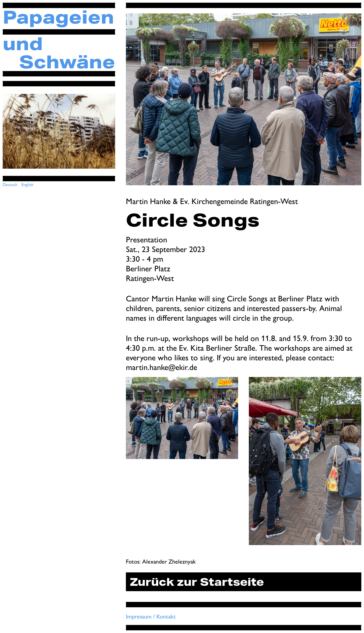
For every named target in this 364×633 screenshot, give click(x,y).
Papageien (58, 17)
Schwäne (67, 62)
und (23, 43)
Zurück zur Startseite (197, 582)
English (27, 184)
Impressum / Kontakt (151, 616)
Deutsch (10, 184)
